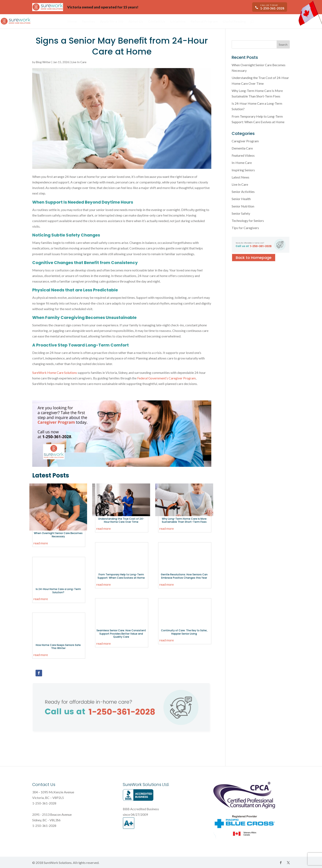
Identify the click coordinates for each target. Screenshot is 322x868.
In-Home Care (242, 163)
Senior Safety (241, 213)
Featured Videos (243, 155)
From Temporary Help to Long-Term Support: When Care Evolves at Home (121, 576)
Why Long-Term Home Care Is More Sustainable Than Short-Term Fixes (184, 520)
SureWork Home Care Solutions (55, 373)
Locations (178, 22)
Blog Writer (43, 62)
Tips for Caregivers (245, 228)
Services (88, 22)
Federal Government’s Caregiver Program (166, 378)
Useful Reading (234, 22)
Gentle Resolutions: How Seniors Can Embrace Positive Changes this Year (184, 576)
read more (41, 543)
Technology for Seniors (248, 221)
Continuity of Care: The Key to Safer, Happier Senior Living (184, 632)
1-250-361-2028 (272, 8)
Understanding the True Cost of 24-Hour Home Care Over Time (121, 520)
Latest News (240, 177)
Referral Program (204, 22)
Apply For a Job (112, 22)
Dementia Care (242, 148)
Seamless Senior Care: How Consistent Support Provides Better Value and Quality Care (121, 634)
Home (72, 22)
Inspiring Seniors (243, 170)
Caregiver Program (245, 141)
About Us (136, 22)
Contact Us (157, 22)
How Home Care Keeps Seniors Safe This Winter (58, 647)
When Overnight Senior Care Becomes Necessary (58, 535)
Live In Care (79, 62)
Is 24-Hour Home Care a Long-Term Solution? (58, 591)
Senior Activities (243, 192)
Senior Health (241, 199)
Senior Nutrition (243, 206)
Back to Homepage (254, 258)
